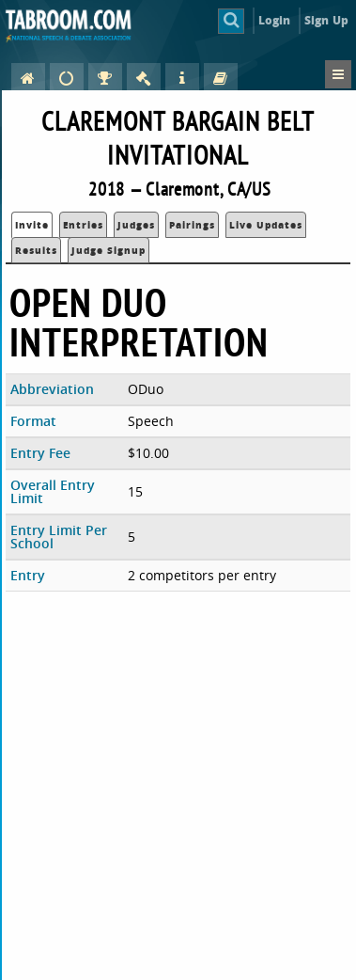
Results (36, 250)
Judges (136, 225)
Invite (32, 225)
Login (275, 20)
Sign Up (326, 20)
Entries (83, 225)
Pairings (192, 225)
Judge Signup (108, 250)
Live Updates (266, 225)
